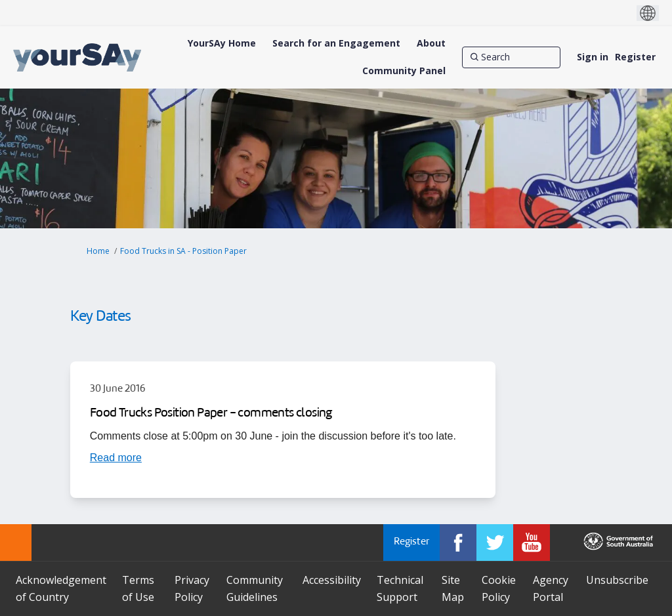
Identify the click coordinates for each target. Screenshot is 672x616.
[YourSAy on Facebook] (458, 543)
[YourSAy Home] (222, 43)
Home (98, 251)
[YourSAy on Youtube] (532, 543)
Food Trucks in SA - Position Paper (183, 251)
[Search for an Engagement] (336, 43)
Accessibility (332, 580)
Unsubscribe (617, 580)
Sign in (593, 57)
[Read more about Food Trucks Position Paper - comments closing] (116, 457)
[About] (431, 43)
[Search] (511, 57)
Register (635, 57)
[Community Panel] (404, 71)
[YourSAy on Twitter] (495, 543)
